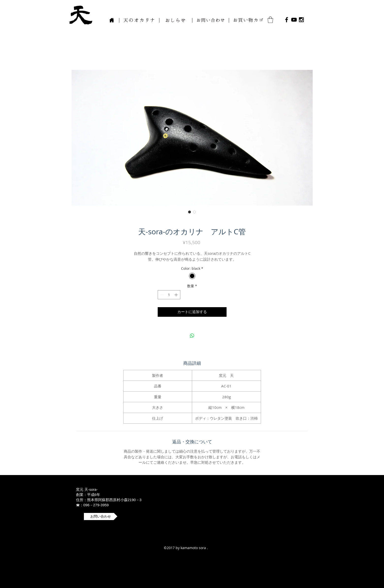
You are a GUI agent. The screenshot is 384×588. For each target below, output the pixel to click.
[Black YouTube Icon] (294, 20)
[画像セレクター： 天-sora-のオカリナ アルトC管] (190, 212)
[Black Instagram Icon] (301, 20)
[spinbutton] (169, 295)
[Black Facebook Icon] (287, 20)
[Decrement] (161, 295)
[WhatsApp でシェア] (192, 336)
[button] (211, 20)
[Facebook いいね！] (320, 20)
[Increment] (177, 295)
